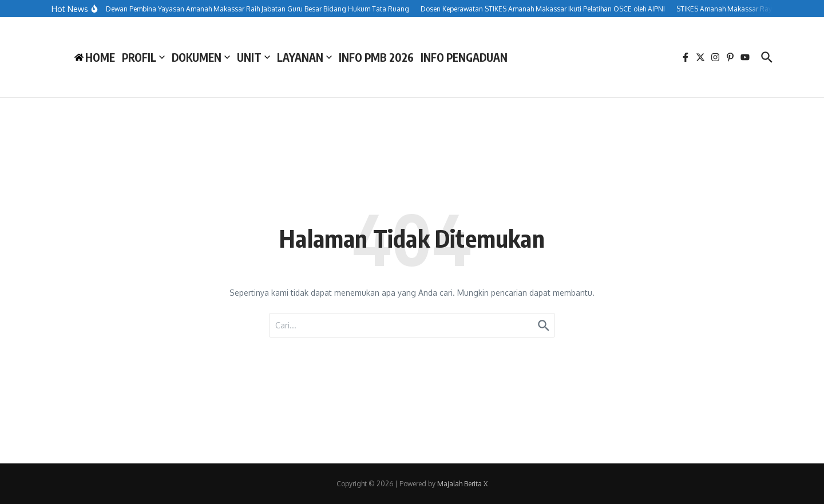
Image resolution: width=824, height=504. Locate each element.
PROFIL (143, 57)
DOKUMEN (201, 57)
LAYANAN (304, 57)
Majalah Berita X (462, 484)
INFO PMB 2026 (376, 57)
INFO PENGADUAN (464, 57)
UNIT (253, 57)
